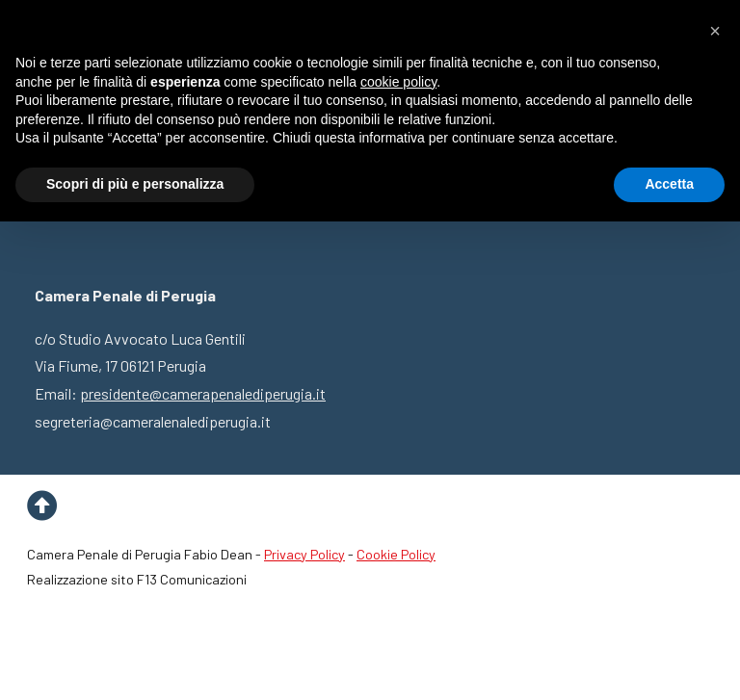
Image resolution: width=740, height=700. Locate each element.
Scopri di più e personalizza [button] (135, 184)
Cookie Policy (396, 554)
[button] (715, 31)
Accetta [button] (669, 184)
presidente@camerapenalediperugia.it (203, 393)
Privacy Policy (304, 554)
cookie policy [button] (398, 82)
